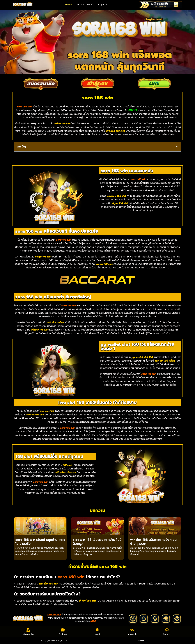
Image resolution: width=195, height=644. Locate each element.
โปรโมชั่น (63, 634)
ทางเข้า (91, 5)
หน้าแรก (69, 5)
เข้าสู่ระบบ (102, 5)
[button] (177, 147)
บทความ (80, 5)
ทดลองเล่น (132, 634)
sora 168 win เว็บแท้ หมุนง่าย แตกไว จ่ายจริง (40, 542)
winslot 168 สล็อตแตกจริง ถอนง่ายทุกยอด (153, 542)
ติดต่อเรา (167, 634)
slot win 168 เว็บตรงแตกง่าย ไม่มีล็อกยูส (97, 542)
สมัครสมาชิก (28, 634)
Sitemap (141, 640)
